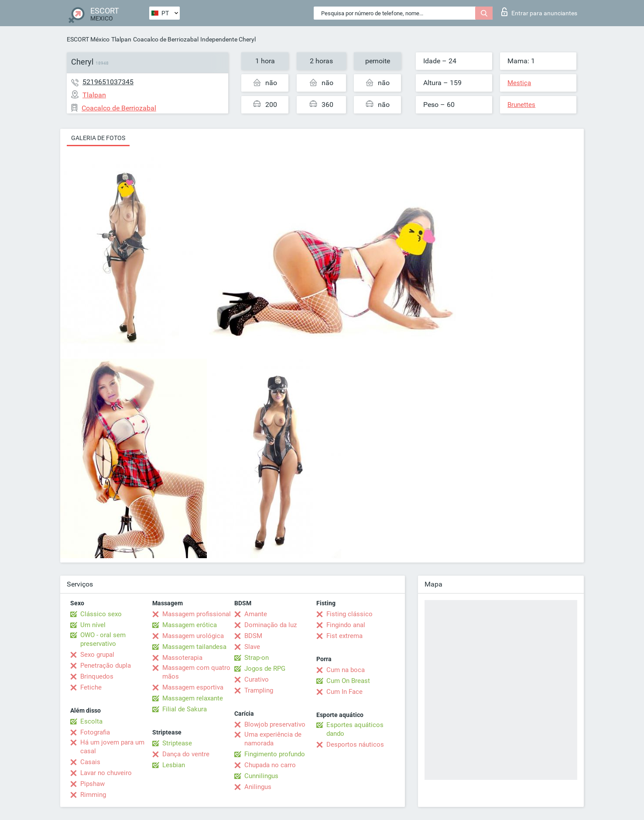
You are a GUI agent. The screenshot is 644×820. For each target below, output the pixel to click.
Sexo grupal (97, 655)
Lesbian (174, 765)
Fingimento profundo (275, 754)
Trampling (259, 690)
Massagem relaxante (193, 698)
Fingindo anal (346, 625)
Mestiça (519, 83)
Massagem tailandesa (194, 647)
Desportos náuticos (355, 745)
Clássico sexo (101, 614)
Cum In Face (344, 692)
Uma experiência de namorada (273, 739)
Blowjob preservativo (275, 724)
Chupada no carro (270, 765)
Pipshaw (92, 784)
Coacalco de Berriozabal (166, 39)
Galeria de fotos (98, 138)
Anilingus (258, 787)
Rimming (93, 795)
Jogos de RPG (265, 669)
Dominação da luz (271, 625)
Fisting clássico (349, 614)
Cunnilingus (261, 776)
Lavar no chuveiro (106, 773)
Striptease (177, 743)
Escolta (91, 721)
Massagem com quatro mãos (196, 672)
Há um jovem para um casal (112, 747)
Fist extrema (344, 636)
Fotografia (95, 732)
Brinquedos (97, 676)
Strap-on (257, 658)
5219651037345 (108, 82)
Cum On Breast (348, 681)
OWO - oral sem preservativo (103, 639)
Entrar (539, 12)
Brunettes (521, 105)
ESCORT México (88, 39)
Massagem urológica (193, 636)
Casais (90, 762)
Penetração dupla (106, 666)
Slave (252, 647)
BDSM (253, 636)
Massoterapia (182, 658)
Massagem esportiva (193, 687)
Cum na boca (346, 670)
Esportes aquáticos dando (355, 729)
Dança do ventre (186, 754)
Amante (256, 614)
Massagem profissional (197, 614)
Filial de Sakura (185, 709)
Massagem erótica (190, 625)
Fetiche (91, 687)
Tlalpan (121, 39)
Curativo (257, 679)
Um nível (93, 625)
